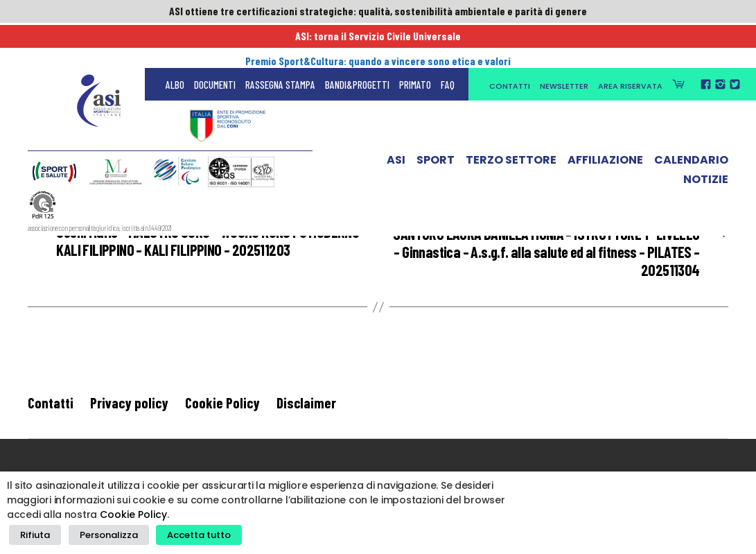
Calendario (691, 120)
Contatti (510, 43)
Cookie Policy (222, 407)
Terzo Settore (511, 120)
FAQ (448, 42)
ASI (396, 120)
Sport (436, 120)
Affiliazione (605, 120)
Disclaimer (306, 407)
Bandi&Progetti (357, 42)
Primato (415, 42)
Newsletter (564, 43)
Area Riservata (630, 43)
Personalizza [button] (102, 537)
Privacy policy (129, 407)
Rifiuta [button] (33, 537)
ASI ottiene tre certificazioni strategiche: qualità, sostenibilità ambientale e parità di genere (378, 12)
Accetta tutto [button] (187, 537)
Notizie (706, 139)
